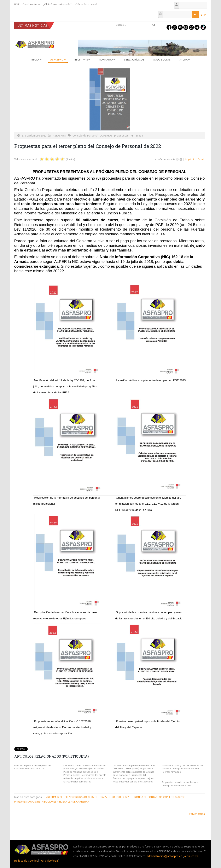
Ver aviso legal (49, 861)
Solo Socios (162, 59)
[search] (135, 25)
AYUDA (185, 59)
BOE (17, 4)
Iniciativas (82, 59)
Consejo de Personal (85, 135)
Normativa (107, 59)
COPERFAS (106, 135)
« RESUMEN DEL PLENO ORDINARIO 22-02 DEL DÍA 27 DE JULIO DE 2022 (88, 797)
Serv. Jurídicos (134, 59)
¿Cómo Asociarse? (86, 4)
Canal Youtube (31, 4)
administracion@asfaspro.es (165, 856)
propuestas (121, 135)
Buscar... (114, 22)
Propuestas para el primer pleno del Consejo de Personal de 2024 (33, 767)
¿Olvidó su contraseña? (57, 4)
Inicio (36, 59)
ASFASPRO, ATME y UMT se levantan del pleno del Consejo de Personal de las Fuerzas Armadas (182, 769)
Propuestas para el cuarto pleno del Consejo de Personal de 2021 (180, 784)
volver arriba (197, 814)
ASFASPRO (58, 59)
